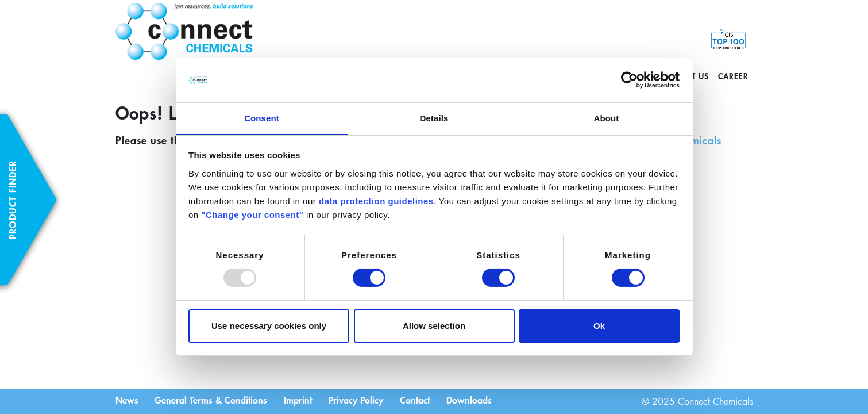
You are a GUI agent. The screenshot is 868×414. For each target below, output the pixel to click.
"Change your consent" (252, 215)
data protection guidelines (376, 201)
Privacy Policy (358, 400)
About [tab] (607, 118)
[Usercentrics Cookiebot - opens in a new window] (629, 80)
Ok (599, 326)
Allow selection (434, 326)
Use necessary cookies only (269, 326)
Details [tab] (434, 118)
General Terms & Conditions (212, 400)
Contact (418, 400)
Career (733, 76)
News (127, 400)
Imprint (300, 400)
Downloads (472, 400)
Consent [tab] (262, 118)
